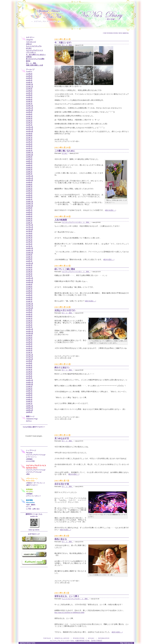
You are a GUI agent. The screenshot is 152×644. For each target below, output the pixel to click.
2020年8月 (29, 159)
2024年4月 (29, 78)
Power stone (30, 481)
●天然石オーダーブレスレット (36, 483)
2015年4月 (29, 272)
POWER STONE (113, 33)
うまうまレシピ (31, 42)
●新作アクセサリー (32, 485)
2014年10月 (30, 282)
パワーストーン (32, 457)
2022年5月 (29, 116)
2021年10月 (30, 131)
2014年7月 (29, 289)
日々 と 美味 (32, 63)
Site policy (30, 492)
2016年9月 (29, 255)
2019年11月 (30, 178)
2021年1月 (29, 151)
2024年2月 (29, 82)
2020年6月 (29, 163)
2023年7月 (29, 93)
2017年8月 (29, 233)
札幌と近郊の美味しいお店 (35, 65)
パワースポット (31, 52)
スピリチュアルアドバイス (35, 50)
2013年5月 (29, 319)
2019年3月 (29, 195)
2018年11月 (30, 204)
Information (30, 502)
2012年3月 (29, 348)
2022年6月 (29, 114)
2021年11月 (30, 129)
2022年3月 (29, 121)
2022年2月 (29, 123)
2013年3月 (29, 323)
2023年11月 (30, 87)
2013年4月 (29, 321)
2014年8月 (29, 287)
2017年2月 (29, 244)
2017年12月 (30, 225)
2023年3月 (29, 101)
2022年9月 (29, 112)
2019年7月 (29, 187)
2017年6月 (29, 236)
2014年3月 (29, 297)
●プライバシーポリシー (34, 496)
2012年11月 (30, 331)
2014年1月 (29, 302)
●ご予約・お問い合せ (33, 509)
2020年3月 (29, 170)
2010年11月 (30, 382)
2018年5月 (29, 214)
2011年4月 (29, 372)
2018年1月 (29, 223)
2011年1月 (29, 378)
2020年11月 (30, 153)
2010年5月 (29, 395)
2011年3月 (29, 374)
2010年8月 (29, 389)
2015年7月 (29, 265)
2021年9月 (29, 133)
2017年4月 (29, 240)
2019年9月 (29, 182)
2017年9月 (29, 231)
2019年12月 (30, 176)
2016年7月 (29, 257)
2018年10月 (30, 206)
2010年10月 (30, 384)
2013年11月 (30, 306)
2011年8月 (29, 363)
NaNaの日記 (31, 461)
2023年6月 (29, 95)
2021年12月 (30, 127)
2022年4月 (29, 119)
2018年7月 (29, 210)
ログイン (29, 421)
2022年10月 (30, 110)
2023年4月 (29, 99)
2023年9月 (29, 89)
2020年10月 (30, 155)
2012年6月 (29, 342)
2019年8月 (29, 185)
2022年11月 (30, 108)
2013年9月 (29, 310)
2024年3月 (29, 80)
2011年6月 (29, 367)
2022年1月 (29, 125)
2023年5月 (29, 97)
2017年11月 (30, 227)
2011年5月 (29, 370)
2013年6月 (29, 316)
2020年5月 (29, 165)
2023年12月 (30, 84)
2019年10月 (30, 180)
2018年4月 (29, 216)
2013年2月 (29, 325)
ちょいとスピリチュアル (34, 46)
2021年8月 (29, 136)
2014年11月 (30, 280)
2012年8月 (29, 338)
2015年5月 (29, 270)
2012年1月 (29, 353)
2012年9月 (29, 336)
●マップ (29, 507)
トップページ (31, 450)
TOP (105, 33)
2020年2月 (29, 172)
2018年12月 (30, 202)
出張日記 (29, 57)
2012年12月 (30, 329)
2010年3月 (29, 399)
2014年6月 (29, 291)
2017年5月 (29, 238)
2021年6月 (29, 140)
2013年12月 (30, 304)
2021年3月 (29, 146)
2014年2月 (29, 299)
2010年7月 (29, 391)
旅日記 (28, 61)
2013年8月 (29, 312)
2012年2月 (29, 350)
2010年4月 (29, 397)
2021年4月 (29, 144)
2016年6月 (29, 259)
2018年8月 (29, 208)
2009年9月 (29, 412)
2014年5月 (29, 293)
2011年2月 (29, 376)
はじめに (29, 48)
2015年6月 (29, 267)
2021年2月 (29, 148)
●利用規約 (29, 494)
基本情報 (29, 500)
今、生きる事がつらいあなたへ (36, 55)
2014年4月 (29, 295)
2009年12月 (30, 406)
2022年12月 (30, 106)
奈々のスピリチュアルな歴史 (35, 59)
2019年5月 (29, 191)
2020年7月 (29, 161)
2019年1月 (29, 199)
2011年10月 (30, 359)
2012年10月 (30, 333)
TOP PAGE (47, 638)
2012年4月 (29, 346)
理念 (28, 474)
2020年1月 (29, 174)
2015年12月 (30, 263)
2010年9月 (29, 387)
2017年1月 (29, 246)
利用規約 (30, 459)
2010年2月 (29, 401)
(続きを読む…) (110, 210)
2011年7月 (29, 365)
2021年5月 (29, 142)
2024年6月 (29, 76)
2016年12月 (30, 248)
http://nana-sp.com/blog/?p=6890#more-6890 (69, 613)
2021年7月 (29, 138)
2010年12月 (30, 380)
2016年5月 (29, 261)
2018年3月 (29, 219)
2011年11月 (29, 357)
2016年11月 (30, 250)
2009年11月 (30, 408)
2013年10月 (30, 308)
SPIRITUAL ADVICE (62, 638)
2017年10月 (30, 229)
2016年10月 (30, 253)
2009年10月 (30, 410)
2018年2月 (29, 221)
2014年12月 (30, 278)
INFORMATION (104, 638)
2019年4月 (29, 193)
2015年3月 (29, 274)
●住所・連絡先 (31, 505)
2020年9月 (29, 157)
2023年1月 (29, 104)
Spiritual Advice (32, 468)
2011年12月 (30, 355)
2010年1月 (29, 404)
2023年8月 (29, 91)
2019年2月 (29, 197)
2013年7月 (29, 314)
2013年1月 (29, 327)
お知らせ (29, 44)
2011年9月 (29, 361)
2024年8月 (29, 74)
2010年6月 (29, 393)
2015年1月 (29, 276)
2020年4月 (29, 168)
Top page (29, 453)
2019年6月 (29, 189)
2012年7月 (29, 340)
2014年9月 (29, 285)
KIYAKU (91, 638)
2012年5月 (29, 344)
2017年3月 (29, 242)
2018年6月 (29, 212)
